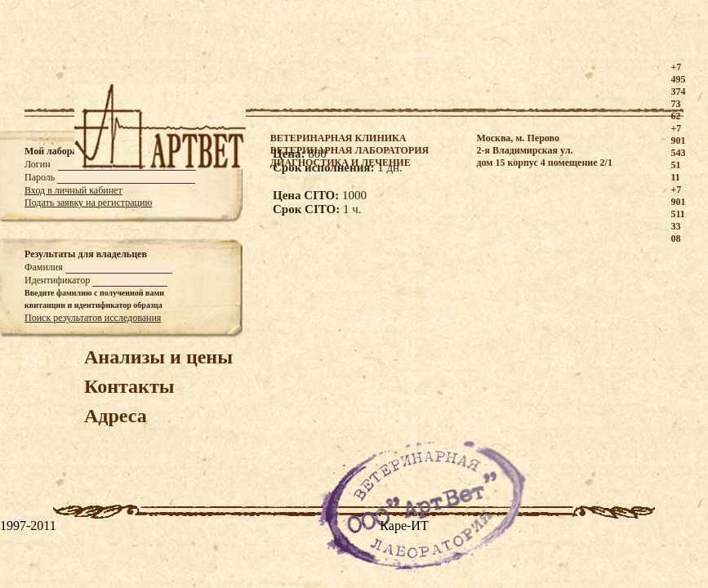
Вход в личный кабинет (73, 190)
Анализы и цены (158, 357)
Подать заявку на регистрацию (88, 203)
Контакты (129, 386)
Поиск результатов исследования (93, 318)
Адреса (116, 416)
